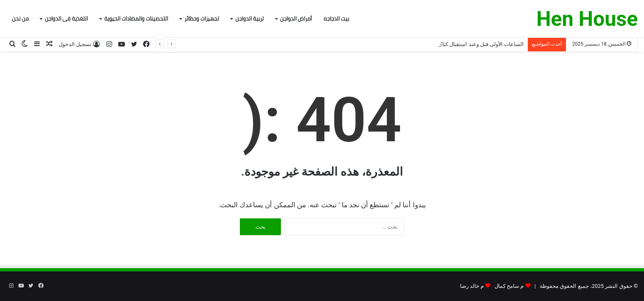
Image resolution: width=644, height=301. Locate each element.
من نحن (20, 19)
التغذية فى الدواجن (66, 19)
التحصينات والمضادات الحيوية (136, 19)
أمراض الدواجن (296, 19)
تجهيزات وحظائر (202, 19)
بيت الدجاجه (336, 19)
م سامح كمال (509, 286)
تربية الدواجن (250, 19)
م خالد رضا (472, 286)
